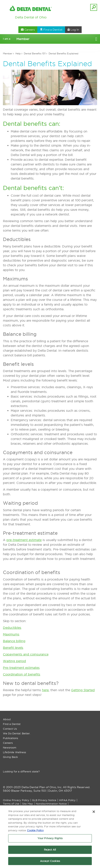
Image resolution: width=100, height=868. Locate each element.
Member (8, 53)
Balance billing (14, 641)
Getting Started (83, 690)
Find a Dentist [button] (51, 30)
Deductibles (12, 628)
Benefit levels (13, 648)
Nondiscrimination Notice (51, 804)
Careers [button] (28, 30)
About (7, 719)
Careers (8, 743)
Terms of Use (11, 804)
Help (18, 53)
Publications (10, 738)
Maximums (11, 634)
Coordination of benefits (22, 674)
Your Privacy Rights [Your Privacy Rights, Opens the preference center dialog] (50, 839)
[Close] (94, 813)
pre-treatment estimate (24, 540)
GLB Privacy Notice (44, 800)
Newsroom (10, 748)
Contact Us (10, 729)
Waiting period (14, 661)
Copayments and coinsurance (26, 654)
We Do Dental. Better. (17, 733)
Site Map (28, 804)
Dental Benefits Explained (63, 53)
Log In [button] (73, 30)
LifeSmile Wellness (14, 752)
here (45, 690)
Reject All (50, 851)
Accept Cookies (50, 862)
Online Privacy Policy (16, 800)
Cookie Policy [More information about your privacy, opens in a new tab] (35, 831)
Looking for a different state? (21, 771)
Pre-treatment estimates (21, 668)
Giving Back (10, 757)
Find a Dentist (12, 724)
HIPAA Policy (67, 800)
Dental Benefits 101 (35, 53)
